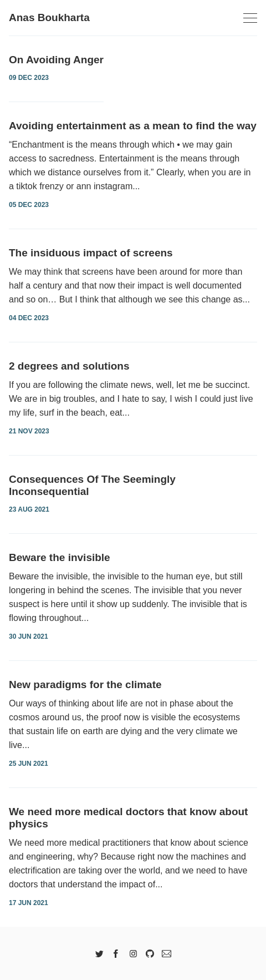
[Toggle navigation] (250, 19)
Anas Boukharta (49, 17)
